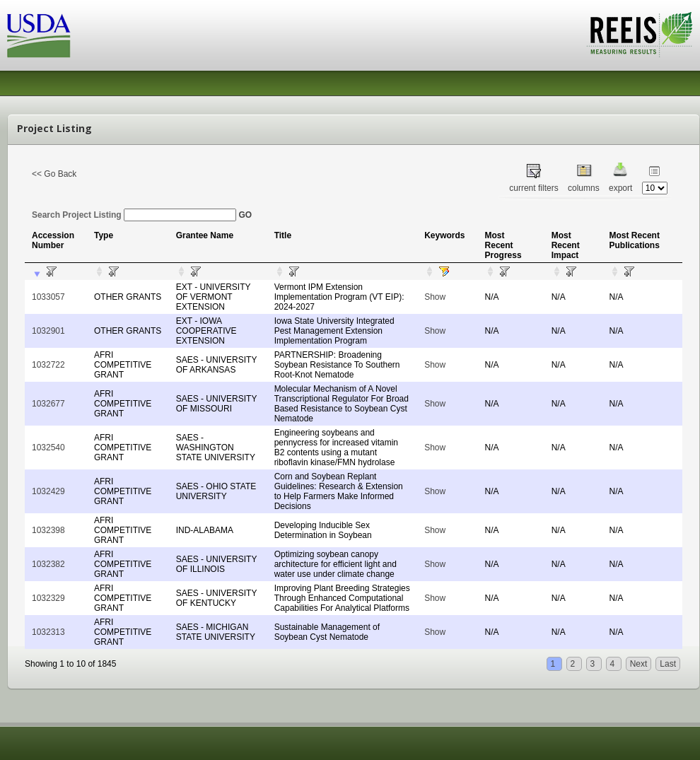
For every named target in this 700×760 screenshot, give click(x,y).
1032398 (48, 530)
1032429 (48, 491)
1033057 (48, 297)
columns (584, 188)
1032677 (48, 404)
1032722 (48, 365)
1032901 (48, 331)
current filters (533, 188)
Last (668, 664)
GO (245, 215)
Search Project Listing (134, 215)
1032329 (48, 598)
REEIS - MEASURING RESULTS (640, 35)
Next (639, 664)
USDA (39, 36)
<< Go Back (54, 174)
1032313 (48, 632)
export (620, 188)
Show (435, 297)
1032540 (48, 448)
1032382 (48, 564)
